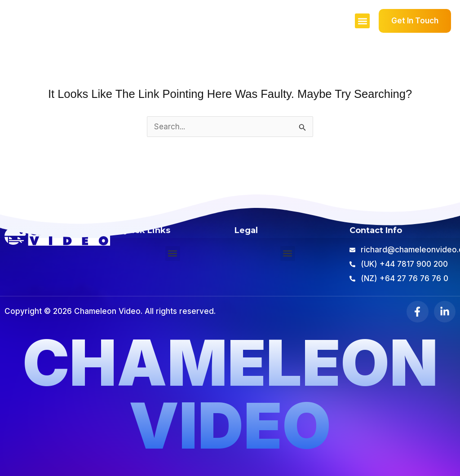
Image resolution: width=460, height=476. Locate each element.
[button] (362, 21)
